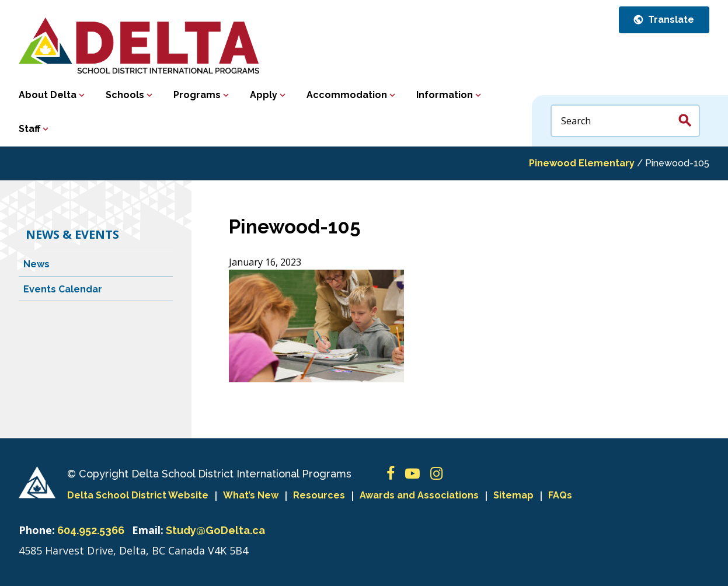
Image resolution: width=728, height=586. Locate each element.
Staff (29, 129)
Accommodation (347, 95)
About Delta (48, 95)
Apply (264, 95)
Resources (319, 495)
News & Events (72, 234)
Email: (148, 530)
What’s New (251, 495)
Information (445, 95)
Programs (197, 95)
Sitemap (513, 495)
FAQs (560, 495)
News (36, 264)
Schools (125, 95)
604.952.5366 (91, 530)
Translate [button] (670, 20)
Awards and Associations (419, 495)
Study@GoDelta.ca (215, 530)
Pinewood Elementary (582, 163)
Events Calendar (63, 289)
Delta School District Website (138, 495)
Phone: (37, 530)
